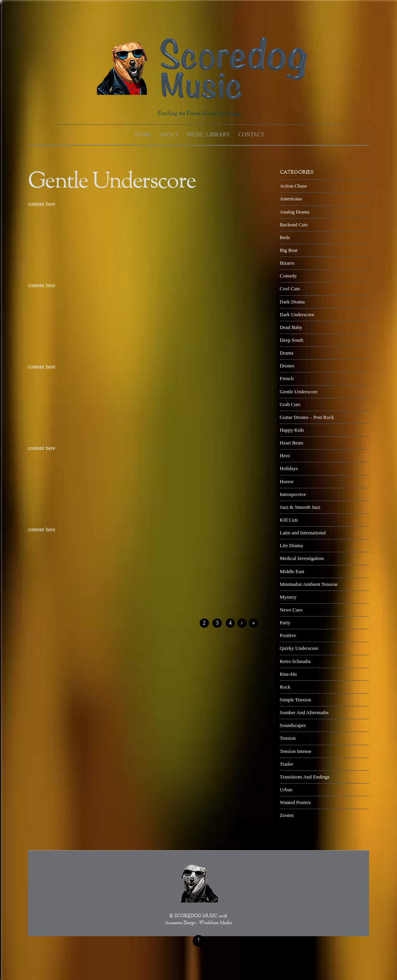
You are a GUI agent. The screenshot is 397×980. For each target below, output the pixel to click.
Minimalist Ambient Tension (309, 584)
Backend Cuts (294, 225)
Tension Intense (296, 751)
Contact (251, 134)
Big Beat (289, 250)
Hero (285, 456)
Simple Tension (296, 700)
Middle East (292, 571)
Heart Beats (292, 443)
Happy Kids (292, 430)
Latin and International (303, 533)
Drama (287, 353)
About (169, 134)
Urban (286, 790)
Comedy (288, 276)
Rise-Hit (288, 674)
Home (143, 134)
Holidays (289, 468)
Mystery (288, 597)
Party (285, 623)
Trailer (287, 764)
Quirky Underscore (299, 648)
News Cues (291, 610)
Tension (288, 738)
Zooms (287, 815)
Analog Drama (295, 212)
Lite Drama (291, 545)
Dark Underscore (297, 314)
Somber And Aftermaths (304, 712)
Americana (291, 199)
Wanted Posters (295, 802)
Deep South (292, 340)
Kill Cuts (289, 520)
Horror (287, 481)
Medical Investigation (302, 558)
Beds (285, 237)
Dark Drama (292, 302)
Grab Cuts (290, 404)
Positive (288, 635)
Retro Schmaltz (295, 661)
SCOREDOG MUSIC (196, 916)
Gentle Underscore (299, 392)
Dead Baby (291, 327)
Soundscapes (293, 725)
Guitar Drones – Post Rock (307, 417)
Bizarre (287, 263)
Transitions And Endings (305, 777)
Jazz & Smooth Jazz (300, 507)
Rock (285, 687)
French (287, 378)
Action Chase (293, 186)
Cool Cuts (290, 288)
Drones (287, 366)
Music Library (209, 134)
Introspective (293, 494)
